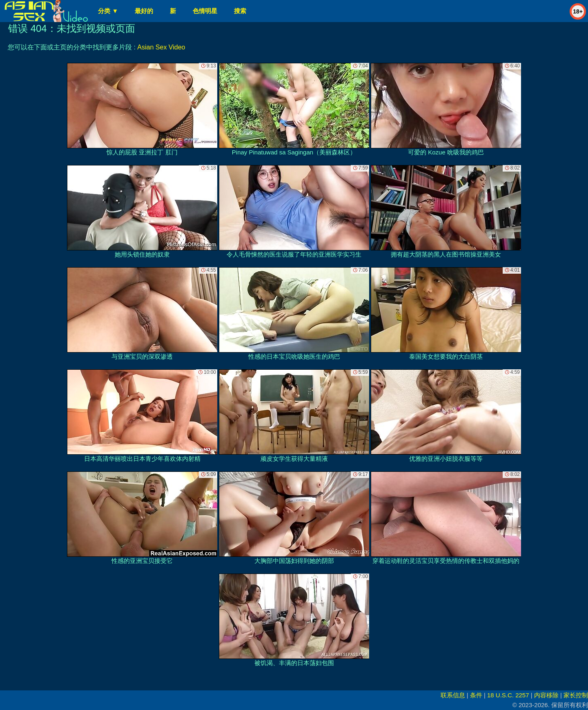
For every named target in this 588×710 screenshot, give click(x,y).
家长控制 (576, 695)
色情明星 (205, 11)
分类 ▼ (108, 11)
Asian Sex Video (161, 47)
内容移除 (546, 695)
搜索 (240, 11)
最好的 (144, 11)
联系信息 (453, 695)
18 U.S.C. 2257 (508, 695)
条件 (476, 695)
